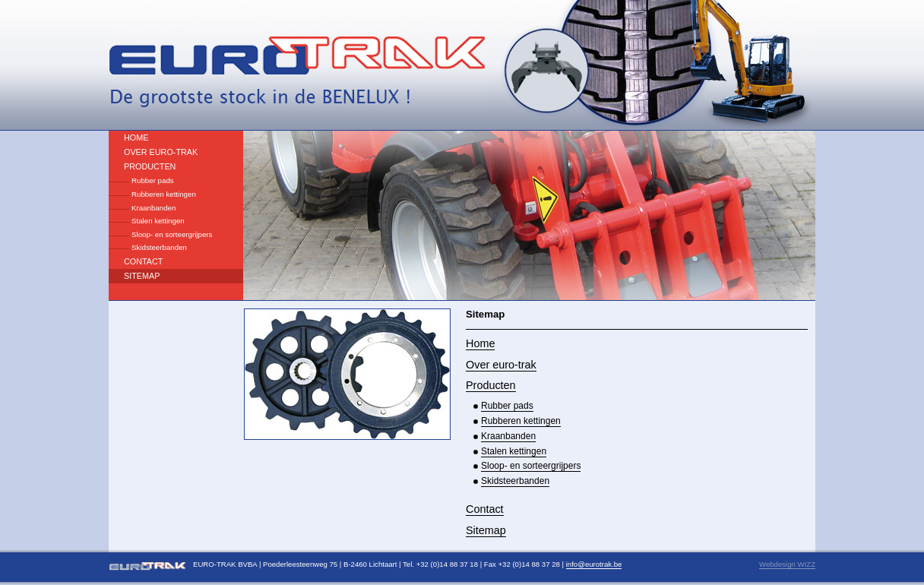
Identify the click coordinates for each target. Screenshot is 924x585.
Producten (150, 166)
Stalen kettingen (158, 221)
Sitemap (142, 276)
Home (136, 138)
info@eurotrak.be (594, 564)
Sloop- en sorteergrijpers (172, 234)
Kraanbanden (153, 208)
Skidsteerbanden (159, 247)
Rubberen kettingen (164, 194)
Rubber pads (153, 180)
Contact (143, 261)
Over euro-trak (161, 152)
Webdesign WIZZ (787, 564)
